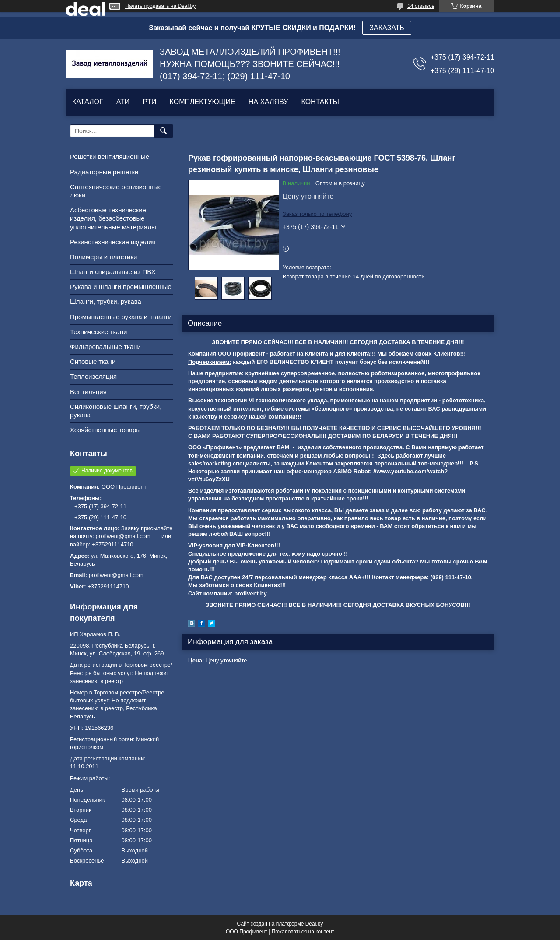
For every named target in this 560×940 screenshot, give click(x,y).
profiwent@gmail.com (116, 575)
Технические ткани (98, 332)
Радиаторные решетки (104, 172)
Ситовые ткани (93, 361)
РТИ (149, 102)
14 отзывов (421, 6)
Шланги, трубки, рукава (106, 301)
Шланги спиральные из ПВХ (113, 272)
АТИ (123, 102)
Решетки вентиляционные (110, 157)
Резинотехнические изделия (113, 242)
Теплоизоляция (93, 376)
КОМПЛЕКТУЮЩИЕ (203, 102)
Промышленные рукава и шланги (121, 317)
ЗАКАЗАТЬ (387, 28)
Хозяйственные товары (105, 430)
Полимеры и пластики (103, 257)
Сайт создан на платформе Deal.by (280, 924)
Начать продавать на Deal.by (160, 6)
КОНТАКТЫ (320, 102)
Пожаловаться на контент (303, 932)
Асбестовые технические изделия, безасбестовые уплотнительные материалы (113, 218)
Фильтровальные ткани (105, 347)
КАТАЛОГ (88, 102)
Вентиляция (88, 392)
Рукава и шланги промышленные (121, 287)
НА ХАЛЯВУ (268, 102)
